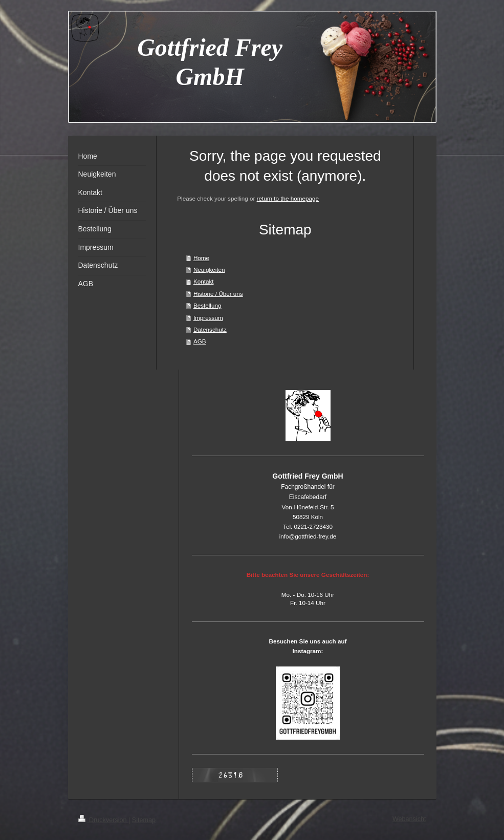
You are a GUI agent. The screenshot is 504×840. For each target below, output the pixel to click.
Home (201, 258)
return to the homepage (288, 198)
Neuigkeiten (209, 270)
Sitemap (144, 820)
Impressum (208, 318)
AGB (200, 341)
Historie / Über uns (218, 294)
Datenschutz (210, 329)
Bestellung (207, 305)
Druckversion (103, 820)
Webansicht (409, 819)
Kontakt (204, 281)
